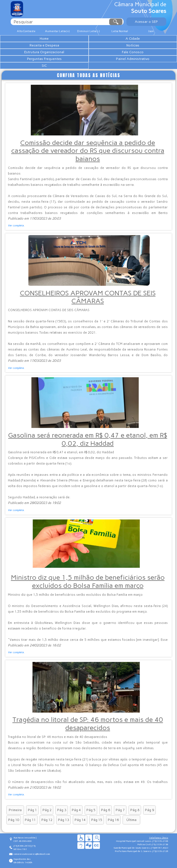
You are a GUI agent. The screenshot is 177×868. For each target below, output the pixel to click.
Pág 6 (106, 810)
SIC (44, 66)
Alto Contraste (26, 31)
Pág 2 (47, 810)
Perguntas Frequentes (44, 59)
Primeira (15, 810)
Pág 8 (135, 810)
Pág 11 (30, 820)
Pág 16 (113, 820)
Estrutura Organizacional (44, 52)
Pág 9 (149, 810)
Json (151, 31)
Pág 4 (76, 810)
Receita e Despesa (44, 45)
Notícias (133, 45)
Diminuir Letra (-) (88, 31)
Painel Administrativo (133, 59)
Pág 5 (91, 810)
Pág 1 (32, 810)
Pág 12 (47, 820)
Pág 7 (120, 810)
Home (44, 39)
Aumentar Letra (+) (57, 31)
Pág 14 (80, 820)
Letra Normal (120, 31)
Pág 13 (63, 820)
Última (131, 820)
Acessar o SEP (146, 22)
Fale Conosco (133, 52)
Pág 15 (97, 820)
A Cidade (133, 39)
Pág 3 (62, 810)
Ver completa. (16, 225)
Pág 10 (14, 820)
